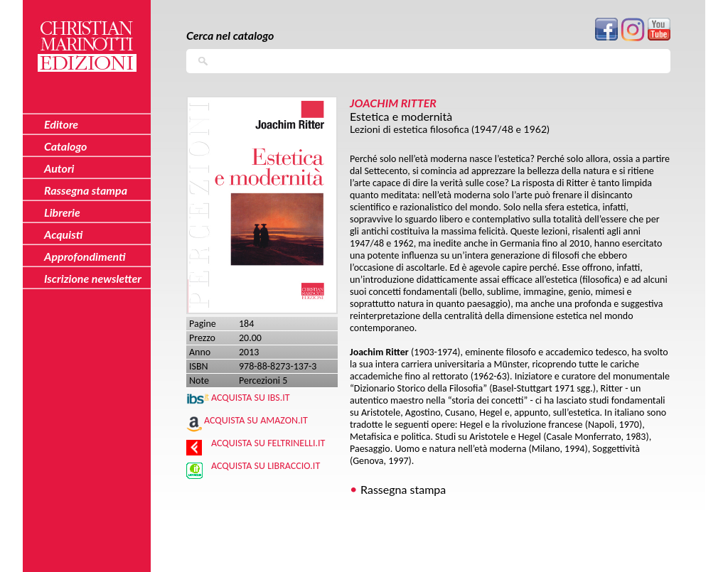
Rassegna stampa (403, 489)
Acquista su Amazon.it (256, 420)
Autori (59, 168)
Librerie (62, 212)
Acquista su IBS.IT (251, 398)
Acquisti (63, 234)
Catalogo (66, 146)
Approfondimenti (85, 256)
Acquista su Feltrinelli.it (268, 443)
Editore (61, 124)
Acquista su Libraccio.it (266, 466)
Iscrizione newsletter (93, 278)
